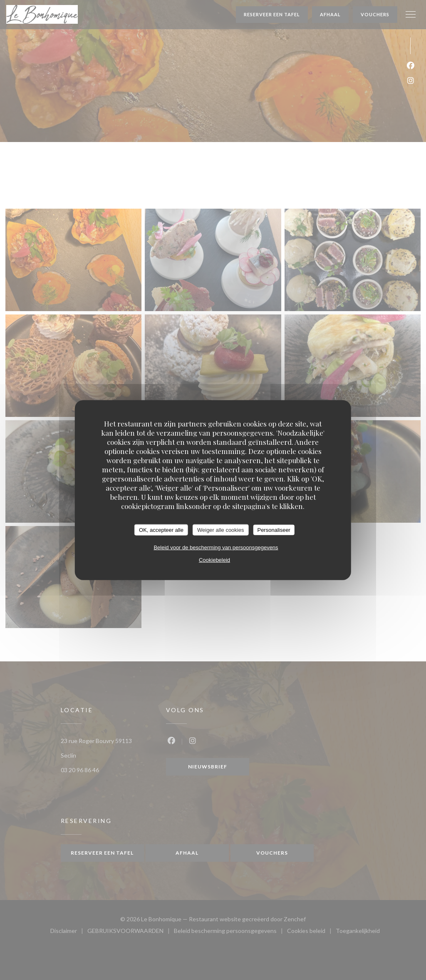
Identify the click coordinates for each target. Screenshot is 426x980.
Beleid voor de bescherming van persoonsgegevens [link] (216, 547)
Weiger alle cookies (220, 530)
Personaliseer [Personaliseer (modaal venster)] (274, 530)
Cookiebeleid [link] (214, 560)
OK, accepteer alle (161, 530)
